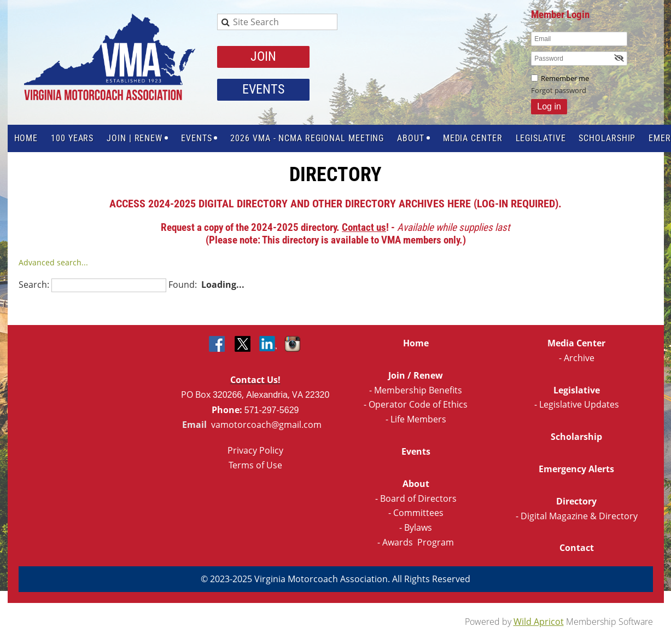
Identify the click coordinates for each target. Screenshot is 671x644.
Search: (34, 285)
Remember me (565, 78)
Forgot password (559, 90)
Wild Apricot (539, 622)
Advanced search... (53, 262)
